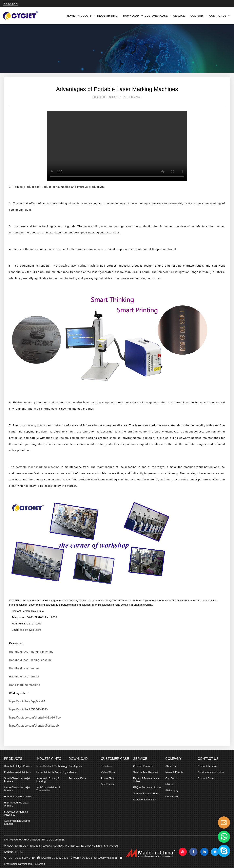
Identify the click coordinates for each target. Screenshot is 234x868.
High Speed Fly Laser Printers (17, 804)
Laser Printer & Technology (52, 772)
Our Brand (172, 778)
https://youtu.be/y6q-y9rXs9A (27, 701)
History (170, 784)
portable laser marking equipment (94, 402)
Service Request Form (146, 793)
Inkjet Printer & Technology (52, 766)
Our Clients (107, 784)
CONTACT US (220, 16)
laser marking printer (32, 425)
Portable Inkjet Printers (17, 772)
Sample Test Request (146, 772)
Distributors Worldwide (211, 772)
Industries (106, 766)
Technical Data (77, 778)
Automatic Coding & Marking (48, 780)
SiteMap (40, 864)
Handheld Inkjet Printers (18, 766)
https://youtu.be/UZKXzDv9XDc (29, 709)
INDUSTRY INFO (109, 16)
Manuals (73, 772)
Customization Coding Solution (17, 822)
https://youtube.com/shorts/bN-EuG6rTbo (35, 718)
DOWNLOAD (133, 16)
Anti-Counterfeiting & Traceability (48, 789)
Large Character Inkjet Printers (17, 789)
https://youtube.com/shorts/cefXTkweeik (34, 726)
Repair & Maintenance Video (146, 780)
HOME (71, 16)
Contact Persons (143, 766)
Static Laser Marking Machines (16, 813)
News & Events (174, 772)
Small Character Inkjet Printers (17, 780)
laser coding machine (98, 226)
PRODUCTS (86, 16)
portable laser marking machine (38, 467)
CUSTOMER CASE (158, 16)
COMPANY (199, 16)
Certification (172, 796)
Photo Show (108, 778)
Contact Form (206, 778)
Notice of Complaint (145, 800)
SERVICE (181, 16)
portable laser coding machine (79, 266)
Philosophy (172, 790)
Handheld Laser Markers (18, 796)
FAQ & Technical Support (148, 787)
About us (171, 766)
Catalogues (75, 766)
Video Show (108, 772)
